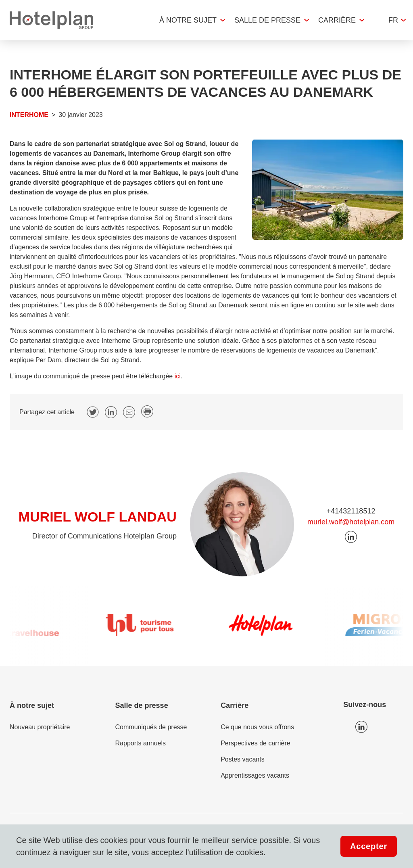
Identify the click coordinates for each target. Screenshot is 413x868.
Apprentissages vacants (255, 775)
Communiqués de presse (151, 727)
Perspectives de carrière (256, 743)
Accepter (369, 846)
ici (178, 376)
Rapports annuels (141, 743)
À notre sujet (188, 20)
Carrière (337, 20)
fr (393, 20)
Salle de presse (267, 20)
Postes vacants (243, 759)
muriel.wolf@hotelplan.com (351, 522)
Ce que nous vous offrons (257, 727)
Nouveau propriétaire (40, 727)
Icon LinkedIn (361, 727)
